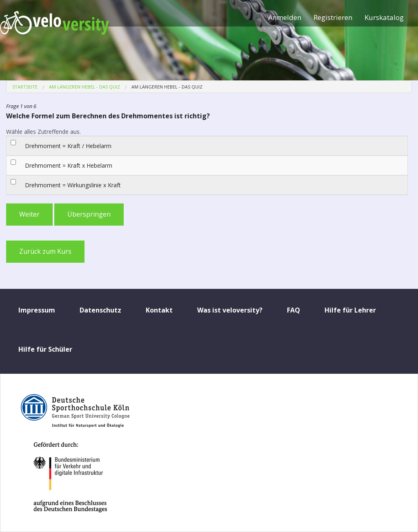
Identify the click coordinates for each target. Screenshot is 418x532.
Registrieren (333, 17)
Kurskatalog (384, 17)
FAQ (293, 310)
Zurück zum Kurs (45, 251)
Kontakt (159, 310)
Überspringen (89, 214)
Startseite (25, 87)
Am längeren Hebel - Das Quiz (84, 87)
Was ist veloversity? (230, 310)
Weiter (29, 214)
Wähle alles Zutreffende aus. (43, 132)
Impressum (37, 310)
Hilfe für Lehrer (350, 310)
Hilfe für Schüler (45, 349)
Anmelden (285, 17)
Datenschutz (100, 310)
